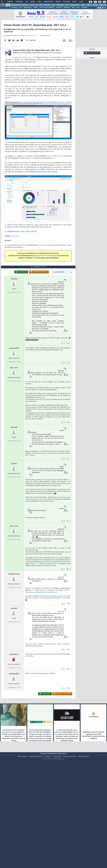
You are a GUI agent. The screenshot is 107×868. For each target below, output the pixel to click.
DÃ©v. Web (60, 5)
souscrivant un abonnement (46, 271)
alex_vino (14, 412)
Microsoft (47, 5)
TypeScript (67, 108)
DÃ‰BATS (67, 8)
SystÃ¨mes (103, 5)
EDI (67, 5)
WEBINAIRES (27, 8)
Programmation (75, 5)
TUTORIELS (14, 8)
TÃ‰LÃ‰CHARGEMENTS (47, 8)
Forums (10, 2)
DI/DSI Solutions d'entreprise (20, 5)
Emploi (58, 2)
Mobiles (95, 5)
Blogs (33, 2)
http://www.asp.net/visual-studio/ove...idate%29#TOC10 (41, 637)
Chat (39, 2)
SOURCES (59, 8)
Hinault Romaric (31, 50)
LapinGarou (14, 699)
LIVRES (35, 8)
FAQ (27, 2)
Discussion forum (92, 53)
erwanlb (14, 323)
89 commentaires (45, 51)
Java (53, 5)
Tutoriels (19, 2)
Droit (74, 2)
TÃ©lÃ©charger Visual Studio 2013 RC (22, 247)
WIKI (73, 8)
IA (37, 5)
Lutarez (14, 508)
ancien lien (41, 442)
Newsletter (48, 2)
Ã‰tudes (66, 2)
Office (89, 5)
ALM (41, 5)
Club (81, 2)
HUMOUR (84, 8)
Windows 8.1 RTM (29, 72)
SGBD (83, 5)
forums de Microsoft (44, 444)
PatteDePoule (14, 618)
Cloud (32, 5)
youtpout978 (14, 393)
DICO (78, 8)
